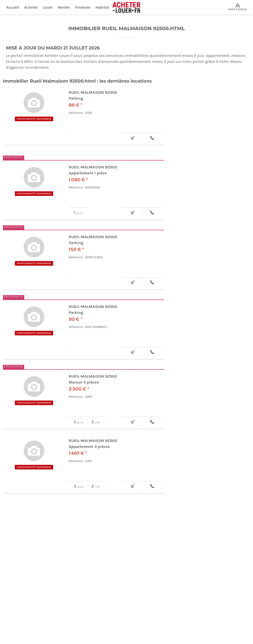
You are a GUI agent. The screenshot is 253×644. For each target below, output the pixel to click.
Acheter (31, 7)
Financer (83, 7)
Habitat (102, 7)
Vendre (64, 7)
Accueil (13, 7)
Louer (48, 7)
